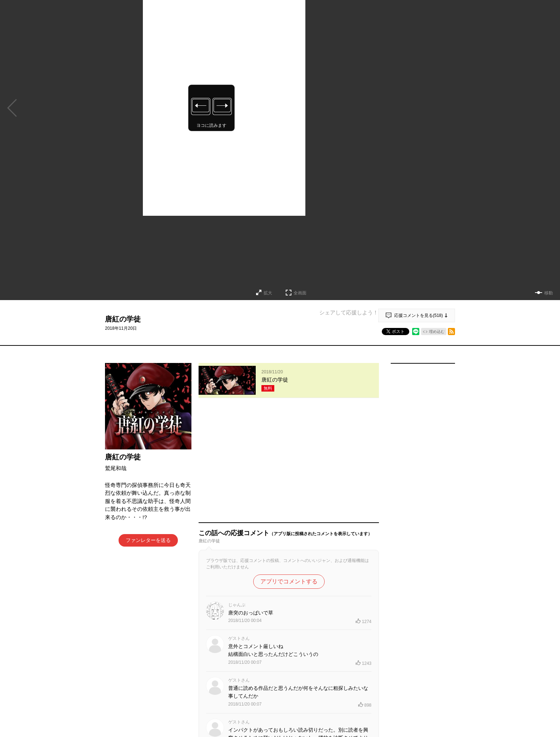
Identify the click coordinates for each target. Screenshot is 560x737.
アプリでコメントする (289, 471)
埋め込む (437, 332)
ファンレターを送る (148, 540)
